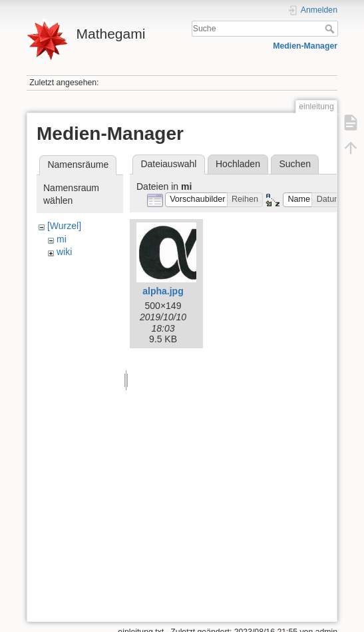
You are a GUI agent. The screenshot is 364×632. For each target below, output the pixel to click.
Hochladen (238, 164)
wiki (64, 252)
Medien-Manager (305, 46)
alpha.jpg (163, 291)
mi (62, 239)
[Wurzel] (64, 226)
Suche (331, 29)
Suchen (295, 164)
